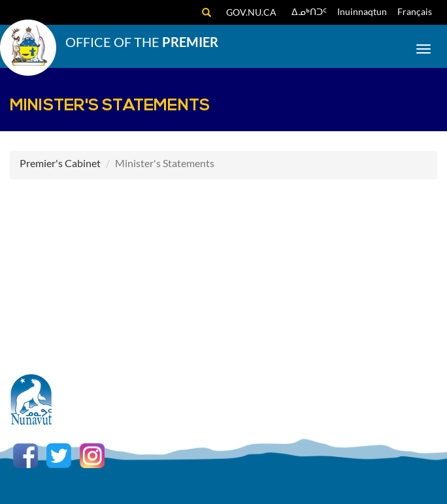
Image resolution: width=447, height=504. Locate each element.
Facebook (25, 456)
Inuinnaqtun (362, 11)
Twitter (59, 456)
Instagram (92, 456)
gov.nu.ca (251, 12)
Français (415, 11)
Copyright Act (323, 417)
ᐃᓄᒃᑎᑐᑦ (309, 11)
